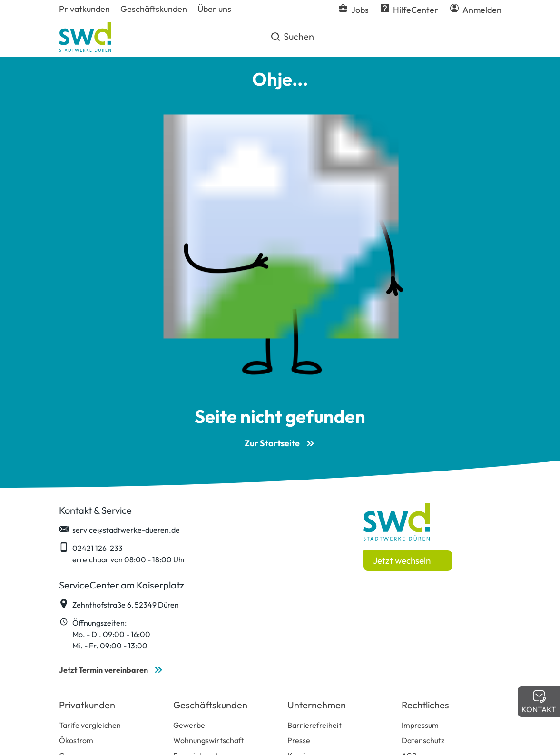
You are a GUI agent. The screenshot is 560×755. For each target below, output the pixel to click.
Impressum (420, 725)
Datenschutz (423, 740)
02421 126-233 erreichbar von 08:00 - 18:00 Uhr (123, 553)
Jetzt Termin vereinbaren (103, 670)
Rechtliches (425, 705)
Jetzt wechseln (402, 560)
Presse (299, 740)
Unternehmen (317, 705)
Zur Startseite (272, 443)
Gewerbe (189, 725)
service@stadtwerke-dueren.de (119, 529)
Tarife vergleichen (90, 725)
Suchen (292, 40)
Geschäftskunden (210, 705)
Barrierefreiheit (314, 725)
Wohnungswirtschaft (209, 740)
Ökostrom (76, 740)
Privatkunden (87, 705)
